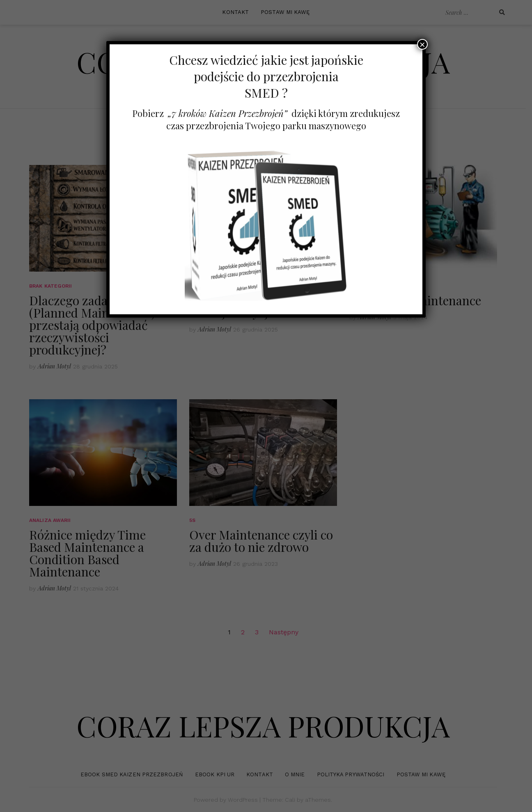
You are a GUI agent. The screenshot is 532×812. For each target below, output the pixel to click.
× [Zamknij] (422, 44)
